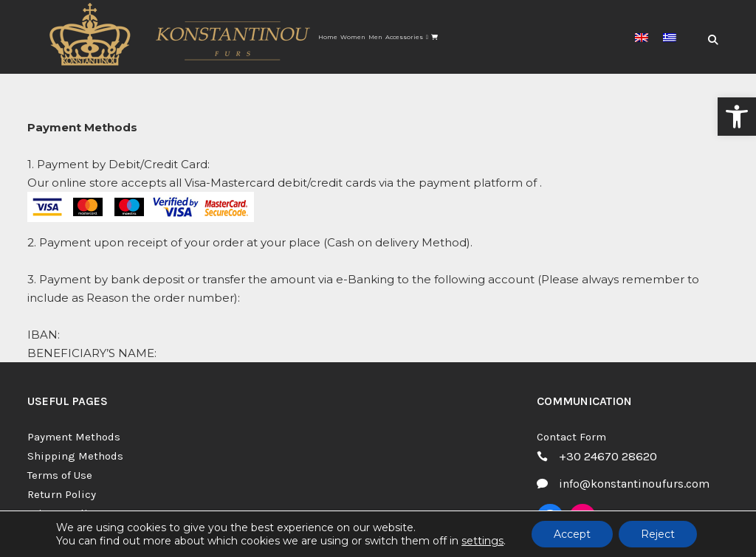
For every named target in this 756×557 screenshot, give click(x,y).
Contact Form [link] (571, 437)
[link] (737, 117)
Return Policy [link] (62, 494)
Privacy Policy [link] (63, 513)
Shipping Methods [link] (75, 456)
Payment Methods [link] (74, 437)
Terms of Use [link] (60, 475)
